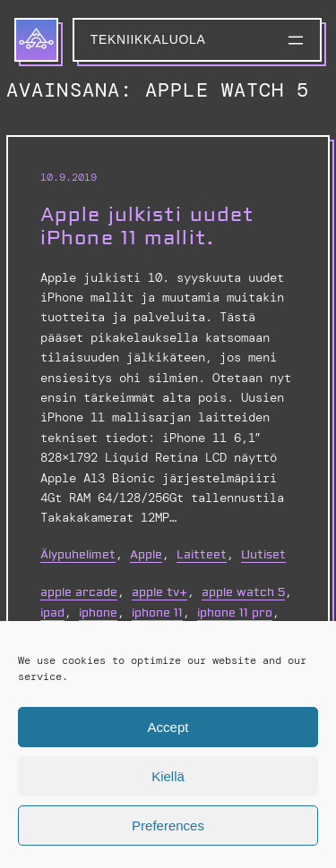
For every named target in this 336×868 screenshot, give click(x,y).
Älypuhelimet (78, 555)
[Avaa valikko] (296, 40)
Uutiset (263, 555)
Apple (146, 555)
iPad (52, 613)
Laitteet (202, 555)
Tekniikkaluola (148, 39)
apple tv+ (159, 592)
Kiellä (168, 776)
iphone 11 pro (235, 613)
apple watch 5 (243, 592)
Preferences (168, 825)
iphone (98, 613)
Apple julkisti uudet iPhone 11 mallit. (147, 227)
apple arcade (79, 592)
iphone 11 (157, 613)
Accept (168, 727)
